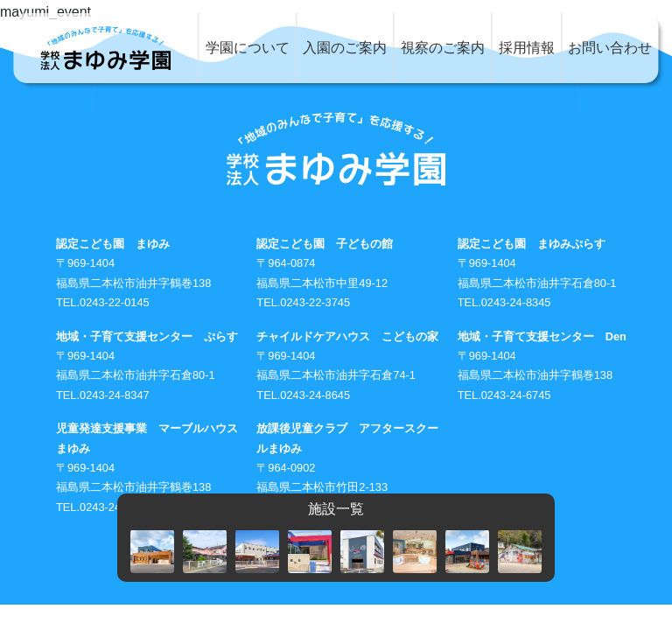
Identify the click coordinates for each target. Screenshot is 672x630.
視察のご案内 (443, 48)
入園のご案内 (345, 48)
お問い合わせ (610, 48)
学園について (248, 48)
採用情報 (527, 48)
